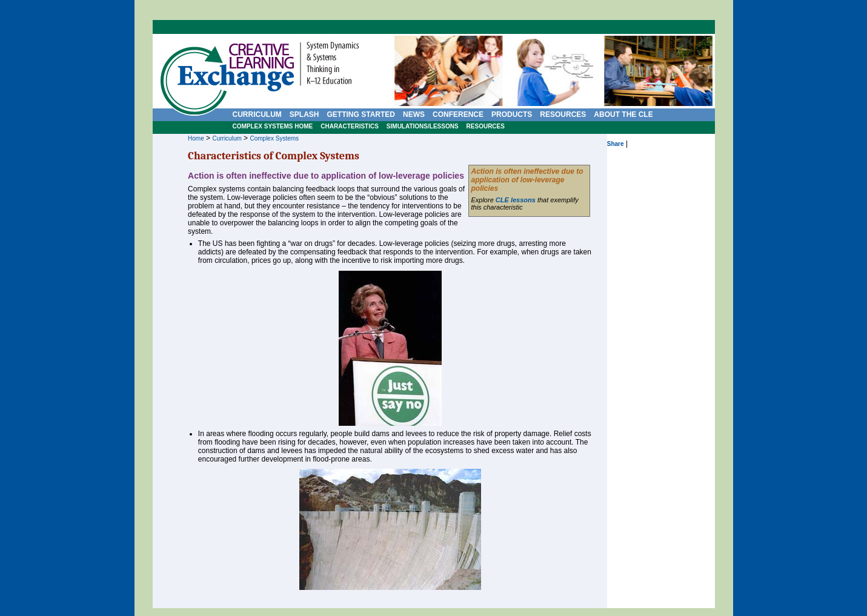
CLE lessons (516, 200)
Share (616, 144)
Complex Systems (274, 138)
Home (196, 138)
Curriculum (227, 138)
